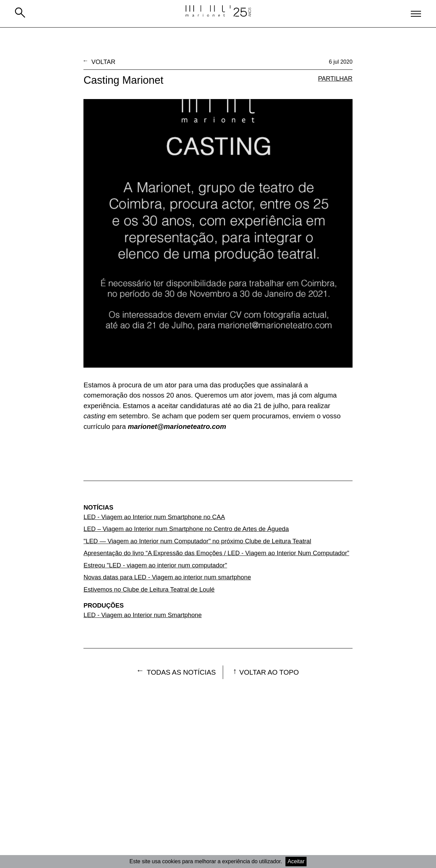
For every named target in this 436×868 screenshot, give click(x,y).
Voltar (103, 62)
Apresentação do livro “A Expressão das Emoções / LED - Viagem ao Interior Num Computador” (216, 553)
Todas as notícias (181, 672)
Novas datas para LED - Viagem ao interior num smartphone (167, 577)
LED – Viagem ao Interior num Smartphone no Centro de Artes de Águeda (186, 529)
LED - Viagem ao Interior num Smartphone (143, 615)
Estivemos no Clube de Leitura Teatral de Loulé (149, 589)
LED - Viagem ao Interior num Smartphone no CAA (154, 517)
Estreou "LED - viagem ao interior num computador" (155, 565)
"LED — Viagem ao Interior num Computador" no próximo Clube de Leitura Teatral (197, 541)
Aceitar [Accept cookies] (296, 861)
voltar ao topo (269, 672)
